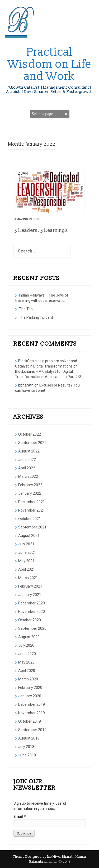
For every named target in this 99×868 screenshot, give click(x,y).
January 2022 (30, 493)
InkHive (54, 857)
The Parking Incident (36, 317)
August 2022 (29, 451)
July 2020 (26, 645)
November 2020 (32, 612)
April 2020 (27, 671)
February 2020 (30, 688)
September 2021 (32, 527)
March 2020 (28, 679)
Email (20, 817)
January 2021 (30, 595)
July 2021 (26, 544)
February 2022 (30, 485)
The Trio (26, 309)
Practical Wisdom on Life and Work (50, 64)
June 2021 (27, 552)
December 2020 (32, 603)
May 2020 (26, 662)
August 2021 (29, 536)
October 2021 (30, 519)
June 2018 (27, 755)
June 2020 (27, 654)
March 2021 (28, 578)
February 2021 (30, 586)
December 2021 (32, 502)
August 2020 (29, 637)
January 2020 (30, 696)
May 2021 (26, 561)
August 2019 (29, 738)
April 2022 (27, 468)
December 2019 (32, 704)
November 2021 (32, 510)
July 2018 (26, 747)
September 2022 (32, 443)
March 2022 (28, 476)
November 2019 (32, 713)
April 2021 (27, 569)
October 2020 (30, 620)
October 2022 (30, 434)
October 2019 (30, 721)
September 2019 (32, 730)
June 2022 (27, 460)
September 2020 (32, 628)
